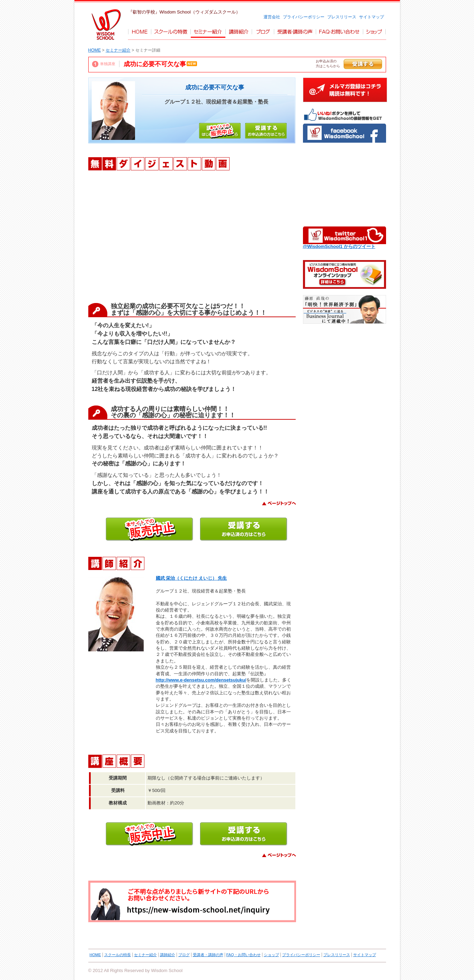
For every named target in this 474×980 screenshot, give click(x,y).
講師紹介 (168, 955)
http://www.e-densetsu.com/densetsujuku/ (201, 680)
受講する (363, 64)
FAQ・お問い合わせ (244, 955)
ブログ (184, 955)
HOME (95, 50)
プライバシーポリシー (304, 17)
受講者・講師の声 (208, 955)
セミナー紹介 (118, 50)
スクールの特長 (118, 955)
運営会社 (272, 17)
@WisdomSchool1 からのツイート (339, 246)
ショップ (271, 955)
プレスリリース (342, 17)
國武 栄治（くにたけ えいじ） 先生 (191, 578)
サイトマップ (372, 17)
